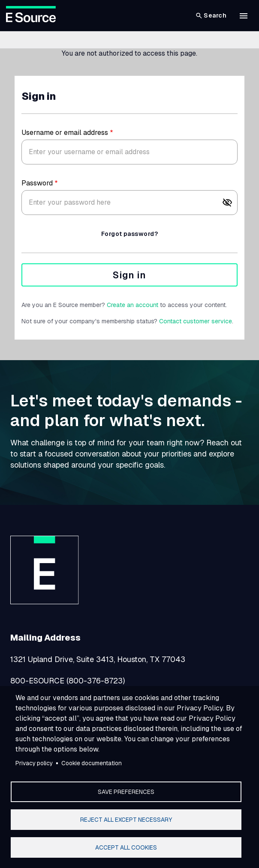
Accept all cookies (126, 847)
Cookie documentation (92, 763)
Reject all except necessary (126, 820)
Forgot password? (129, 234)
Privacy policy (34, 763)
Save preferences (126, 792)
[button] (244, 16)
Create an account (133, 305)
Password (37, 183)
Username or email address (65, 133)
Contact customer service (196, 321)
